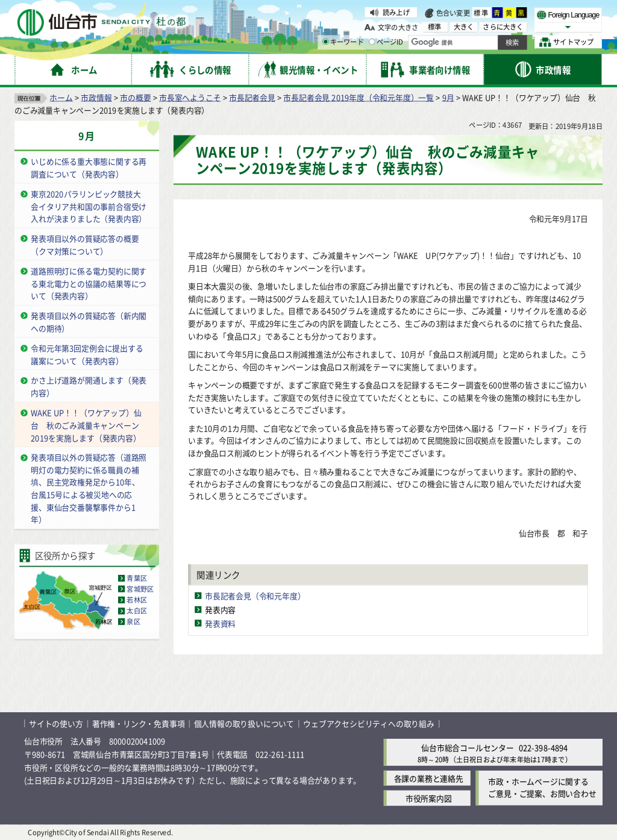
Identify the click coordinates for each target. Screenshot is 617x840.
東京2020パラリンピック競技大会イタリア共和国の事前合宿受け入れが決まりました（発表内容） (89, 205)
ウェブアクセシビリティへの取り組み (369, 723)
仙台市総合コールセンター (468, 747)
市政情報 (96, 97)
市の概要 (135, 97)
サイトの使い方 (56, 723)
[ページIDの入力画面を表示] (372, 42)
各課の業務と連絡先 (429, 778)
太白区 (137, 610)
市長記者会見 (252, 97)
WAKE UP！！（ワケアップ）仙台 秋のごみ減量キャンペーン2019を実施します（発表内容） (86, 425)
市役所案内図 (429, 798)
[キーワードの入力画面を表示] (325, 42)
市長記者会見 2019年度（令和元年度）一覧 (359, 97)
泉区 (133, 621)
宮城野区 (140, 589)
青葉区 (137, 578)
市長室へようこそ (190, 97)
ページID (386, 42)
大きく (464, 27)
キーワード (343, 42)
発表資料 (220, 623)
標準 (481, 13)
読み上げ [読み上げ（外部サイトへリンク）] (396, 12)
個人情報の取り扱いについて (244, 723)
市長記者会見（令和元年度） (255, 595)
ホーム (61, 97)
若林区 (137, 600)
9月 (448, 97)
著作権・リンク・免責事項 (139, 723)
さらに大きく (503, 27)
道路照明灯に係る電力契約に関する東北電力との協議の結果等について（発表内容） (89, 283)
